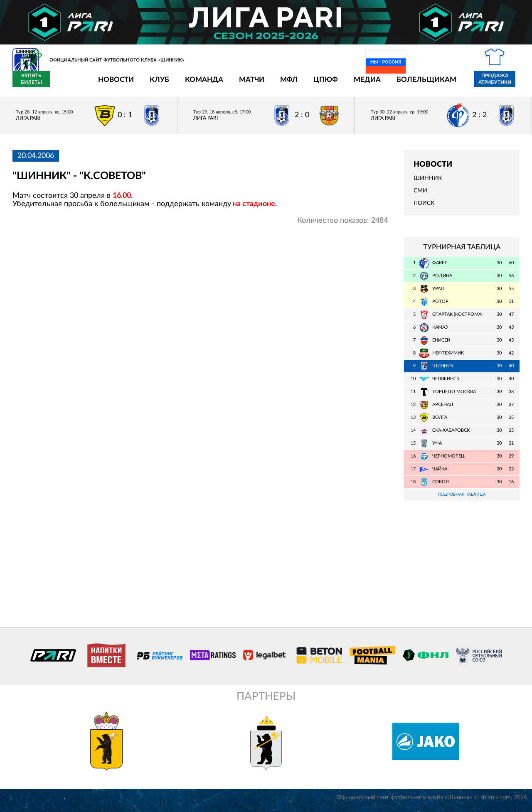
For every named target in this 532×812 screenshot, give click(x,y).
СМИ (420, 196)
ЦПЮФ (277, 84)
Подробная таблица (462, 500)
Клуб (111, 84)
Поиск (424, 208)
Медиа (319, 84)
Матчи (203, 84)
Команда (155, 84)
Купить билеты (501, 84)
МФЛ (240, 84)
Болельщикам (378, 84)
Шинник (428, 183)
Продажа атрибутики (446, 84)
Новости (67, 84)
